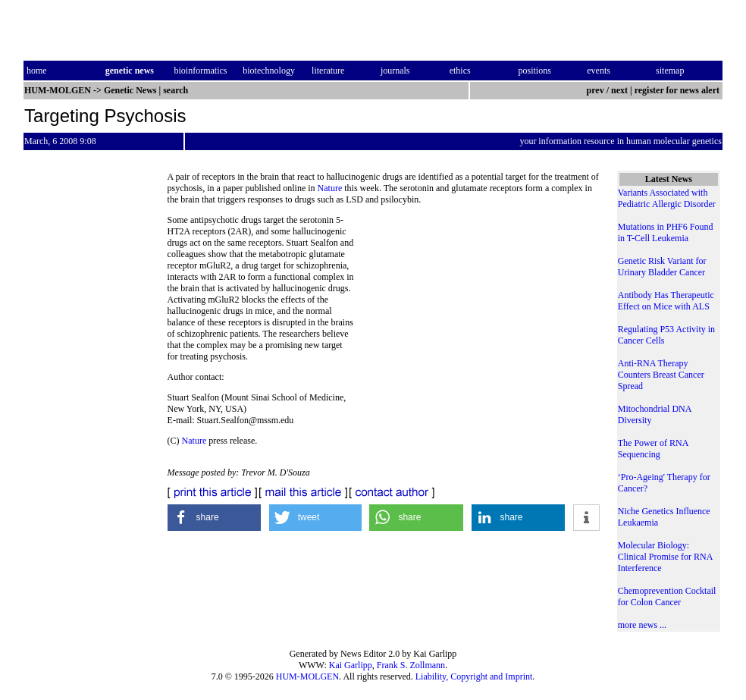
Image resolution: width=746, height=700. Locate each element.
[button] (215, 518)
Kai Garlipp (351, 665)
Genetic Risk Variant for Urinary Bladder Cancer (662, 267)
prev (596, 90)
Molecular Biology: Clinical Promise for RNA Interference (665, 557)
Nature (330, 188)
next (619, 90)
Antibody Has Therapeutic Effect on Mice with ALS (666, 301)
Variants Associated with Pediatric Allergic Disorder (667, 198)
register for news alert (678, 90)
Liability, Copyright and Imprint (474, 676)
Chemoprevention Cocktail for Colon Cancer (667, 596)
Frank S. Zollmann (411, 665)
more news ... (642, 625)
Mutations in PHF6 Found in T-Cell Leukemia (666, 232)
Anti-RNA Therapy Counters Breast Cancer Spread (661, 375)
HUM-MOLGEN (307, 676)
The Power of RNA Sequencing (653, 449)
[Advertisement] (477, 319)
